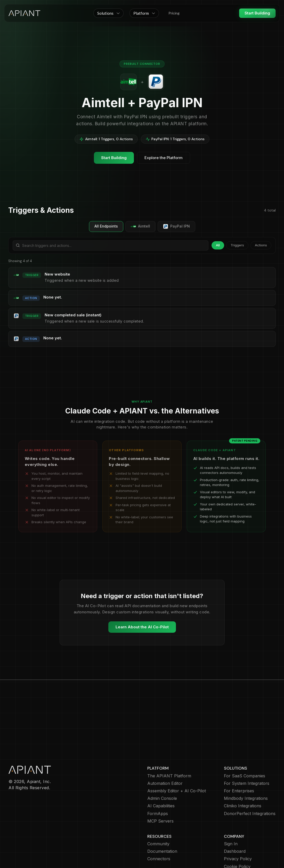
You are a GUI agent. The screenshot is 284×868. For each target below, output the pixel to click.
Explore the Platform (164, 158)
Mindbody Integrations (246, 768)
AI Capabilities (161, 776)
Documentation (162, 821)
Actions (261, 245)
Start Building (257, 13)
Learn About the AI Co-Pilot (142, 627)
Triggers (237, 245)
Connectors (159, 829)
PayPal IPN (176, 226)
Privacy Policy (238, 829)
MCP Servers (160, 791)
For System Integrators (247, 753)
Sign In (231, 814)
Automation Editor (165, 753)
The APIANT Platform (169, 746)
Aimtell (140, 226)
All (218, 245)
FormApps (158, 784)
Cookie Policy (237, 837)
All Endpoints (106, 226)
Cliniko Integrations (243, 776)
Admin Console (162, 768)
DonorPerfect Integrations (250, 784)
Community (158, 814)
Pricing (174, 13)
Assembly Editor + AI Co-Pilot (177, 761)
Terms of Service (241, 844)
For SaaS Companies (245, 746)
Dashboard (235, 821)
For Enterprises (239, 761)
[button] (108, 13)
